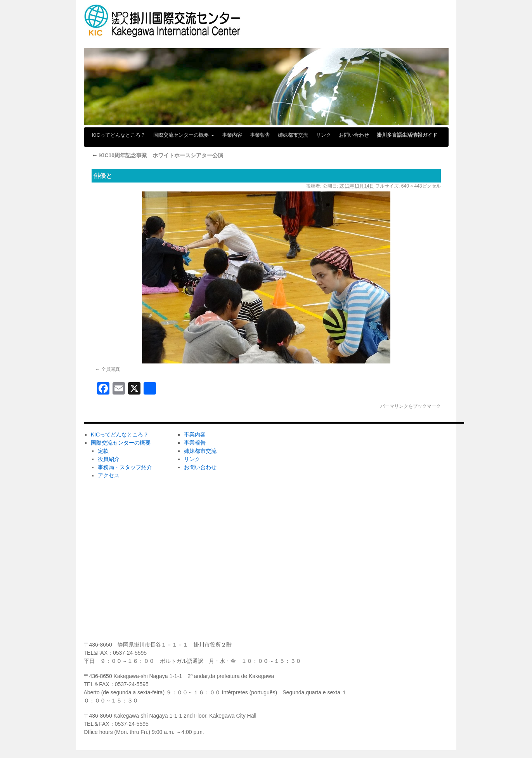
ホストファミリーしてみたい (307, 468)
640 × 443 (412, 186)
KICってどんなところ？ (119, 135)
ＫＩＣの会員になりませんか (400, 442)
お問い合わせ (354, 135)
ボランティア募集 (387, 468)
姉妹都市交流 (293, 135)
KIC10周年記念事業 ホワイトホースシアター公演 (158, 155)
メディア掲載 (288, 596)
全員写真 (111, 369)
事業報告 (260, 135)
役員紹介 (109, 459)
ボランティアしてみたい (302, 442)
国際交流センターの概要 (184, 135)
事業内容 (232, 135)
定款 (103, 451)
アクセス (109, 475)
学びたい (283, 570)
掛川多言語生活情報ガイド (407, 135)
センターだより (291, 622)
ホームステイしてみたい (302, 494)
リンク (323, 135)
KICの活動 (285, 545)
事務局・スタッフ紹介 (125, 467)
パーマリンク (394, 406)
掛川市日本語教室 (294, 519)
